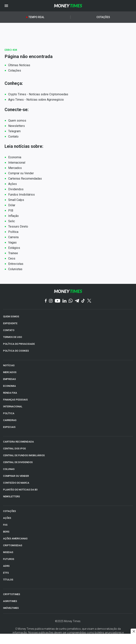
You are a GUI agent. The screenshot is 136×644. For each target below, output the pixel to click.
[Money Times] (68, 6)
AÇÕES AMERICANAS (15, 539)
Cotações (103, 17)
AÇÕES (7, 518)
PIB (11, 211)
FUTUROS (9, 559)
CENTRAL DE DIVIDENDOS (18, 462)
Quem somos (17, 121)
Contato (13, 137)
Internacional (17, 163)
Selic (12, 221)
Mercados (15, 168)
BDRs (6, 532)
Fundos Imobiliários (21, 195)
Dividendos (16, 189)
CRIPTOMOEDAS (13, 545)
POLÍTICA (9, 413)
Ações (13, 184)
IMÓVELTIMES (11, 608)
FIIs (5, 525)
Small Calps (16, 200)
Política (13, 232)
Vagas (12, 242)
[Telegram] (77, 301)
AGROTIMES (10, 601)
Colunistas (15, 269)
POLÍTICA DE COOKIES (16, 351)
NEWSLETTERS (11, 496)
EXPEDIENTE (10, 323)
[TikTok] (83, 301)
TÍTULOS (8, 580)
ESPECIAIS (9, 427)
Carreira (13, 237)
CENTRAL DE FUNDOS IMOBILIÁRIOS (24, 455)
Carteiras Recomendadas (25, 179)
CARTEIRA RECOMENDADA (18, 442)
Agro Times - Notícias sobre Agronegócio (36, 100)
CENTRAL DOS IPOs (14, 449)
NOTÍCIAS (9, 365)
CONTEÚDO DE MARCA (16, 483)
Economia (15, 157)
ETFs (6, 573)
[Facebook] (46, 301)
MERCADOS (10, 372)
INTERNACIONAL (13, 406)
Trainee (13, 253)
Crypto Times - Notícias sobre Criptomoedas (38, 94)
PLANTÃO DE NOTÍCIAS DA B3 (20, 490)
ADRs (6, 566)
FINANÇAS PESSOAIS (15, 400)
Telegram (14, 131)
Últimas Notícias (19, 65)
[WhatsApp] (71, 301)
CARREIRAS (10, 420)
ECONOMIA (9, 386)
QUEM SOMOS (11, 316)
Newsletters (17, 126)
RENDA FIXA (10, 393)
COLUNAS (9, 469)
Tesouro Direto (18, 226)
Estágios (14, 248)
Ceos (12, 258)
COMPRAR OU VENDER (16, 476)
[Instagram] (51, 301)
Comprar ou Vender (21, 173)
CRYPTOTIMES (12, 594)
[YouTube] (58, 301)
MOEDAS (8, 552)
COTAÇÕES (9, 511)
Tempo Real (36, 17)
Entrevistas (16, 264)
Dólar (12, 205)
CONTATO (9, 330)
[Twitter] (89, 301)
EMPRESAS (9, 379)
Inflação (13, 216)
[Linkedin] (64, 301)
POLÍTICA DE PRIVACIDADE (19, 344)
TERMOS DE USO (13, 337)
